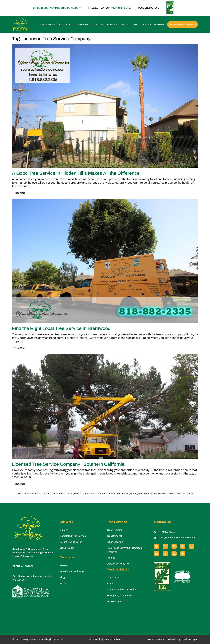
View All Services (118, 564)
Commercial (82, 24)
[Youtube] (157, 554)
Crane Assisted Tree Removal (123, 590)
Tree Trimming (115, 530)
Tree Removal (114, 536)
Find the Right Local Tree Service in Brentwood (61, 328)
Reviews (146, 24)
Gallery (125, 24)
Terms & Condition (112, 639)
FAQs (63, 583)
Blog (136, 24)
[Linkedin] (174, 554)
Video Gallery (67, 548)
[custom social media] (192, 546)
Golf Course (113, 578)
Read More (20, 193)
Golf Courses (109, 24)
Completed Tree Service (73, 536)
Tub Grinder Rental (117, 601)
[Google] (157, 546)
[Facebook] (174, 546)
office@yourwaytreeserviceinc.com (57, 8)
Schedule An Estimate (183, 24)
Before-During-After (71, 542)
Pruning (111, 558)
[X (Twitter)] (165, 554)
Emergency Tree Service (120, 595)
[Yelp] (183, 546)
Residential (65, 24)
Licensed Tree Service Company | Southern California (68, 464)
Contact (159, 24)
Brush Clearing (115, 542)
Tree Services (47, 24)
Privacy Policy (96, 639)
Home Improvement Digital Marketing (163, 639)
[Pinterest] (183, 554)
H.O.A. (95, 24)
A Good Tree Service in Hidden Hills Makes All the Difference (76, 173)
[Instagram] (165, 546)
